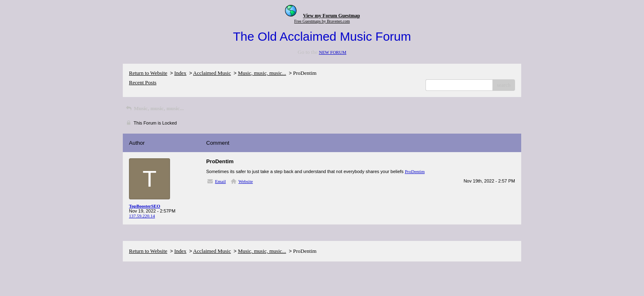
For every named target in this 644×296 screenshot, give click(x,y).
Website (245, 181)
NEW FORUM (332, 52)
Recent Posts (143, 82)
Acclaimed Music (212, 73)
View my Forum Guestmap (332, 16)
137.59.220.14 (142, 216)
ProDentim (415, 171)
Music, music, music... (262, 73)
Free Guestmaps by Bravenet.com (322, 21)
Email (221, 181)
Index (180, 73)
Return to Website (148, 73)
